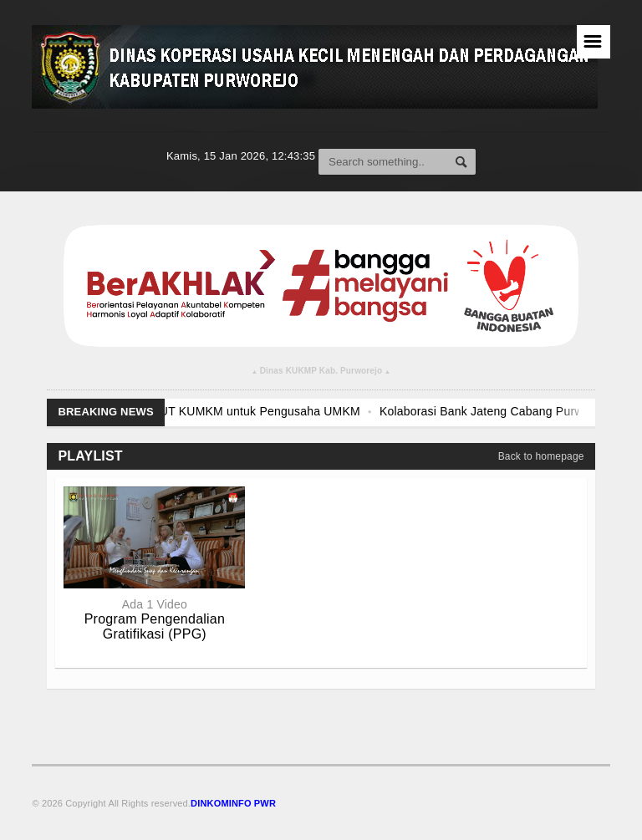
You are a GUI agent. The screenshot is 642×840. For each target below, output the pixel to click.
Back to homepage (541, 456)
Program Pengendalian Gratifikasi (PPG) (155, 626)
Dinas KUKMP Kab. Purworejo (321, 373)
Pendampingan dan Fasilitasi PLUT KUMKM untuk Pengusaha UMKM (201, 411)
